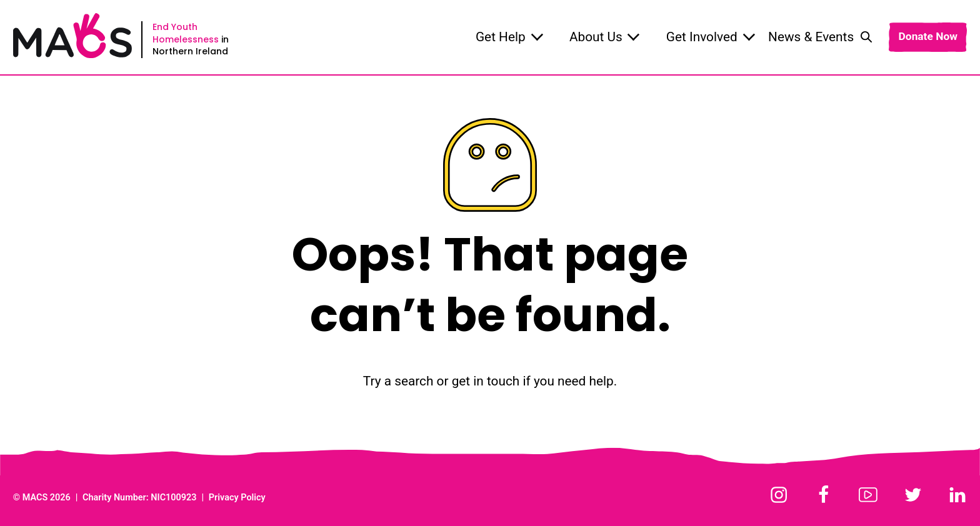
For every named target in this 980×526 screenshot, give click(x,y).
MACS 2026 (47, 498)
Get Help (509, 37)
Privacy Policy (237, 498)
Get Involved (711, 37)
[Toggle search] (866, 37)
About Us (605, 37)
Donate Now (927, 37)
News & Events (811, 37)
